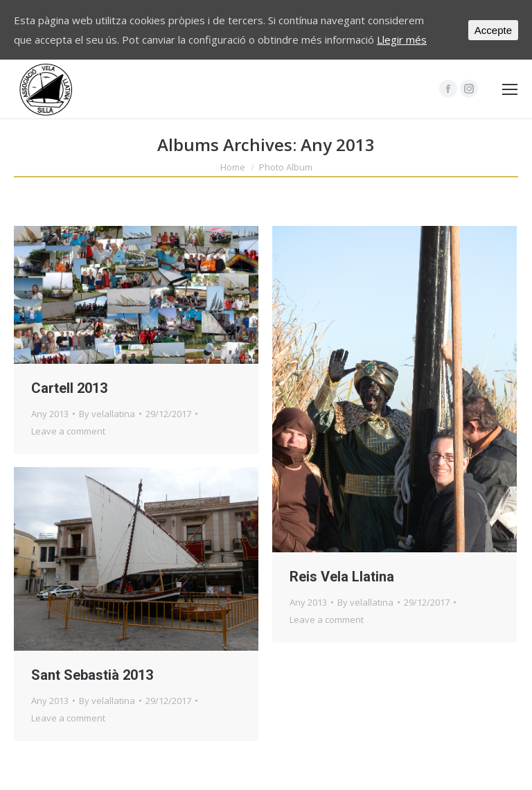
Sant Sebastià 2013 (92, 675)
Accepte (493, 30)
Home (233, 167)
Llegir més (402, 39)
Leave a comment (68, 431)
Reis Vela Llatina (342, 577)
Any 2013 (50, 414)
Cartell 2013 (69, 388)
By (107, 414)
